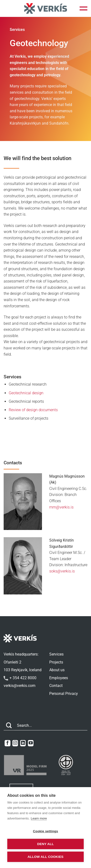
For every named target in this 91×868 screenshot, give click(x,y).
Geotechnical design (26, 393)
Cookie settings (46, 831)
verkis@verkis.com (20, 686)
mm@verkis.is (61, 507)
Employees (59, 678)
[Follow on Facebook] (7, 743)
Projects (56, 662)
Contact (56, 686)
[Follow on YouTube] (31, 743)
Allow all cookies (45, 857)
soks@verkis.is (62, 571)
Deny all (45, 844)
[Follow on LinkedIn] (23, 743)
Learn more (39, 818)
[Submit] (9, 726)
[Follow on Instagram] (15, 743)
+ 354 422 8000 (20, 678)
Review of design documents (33, 410)
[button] (83, 8)
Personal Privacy (64, 694)
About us (57, 670)
